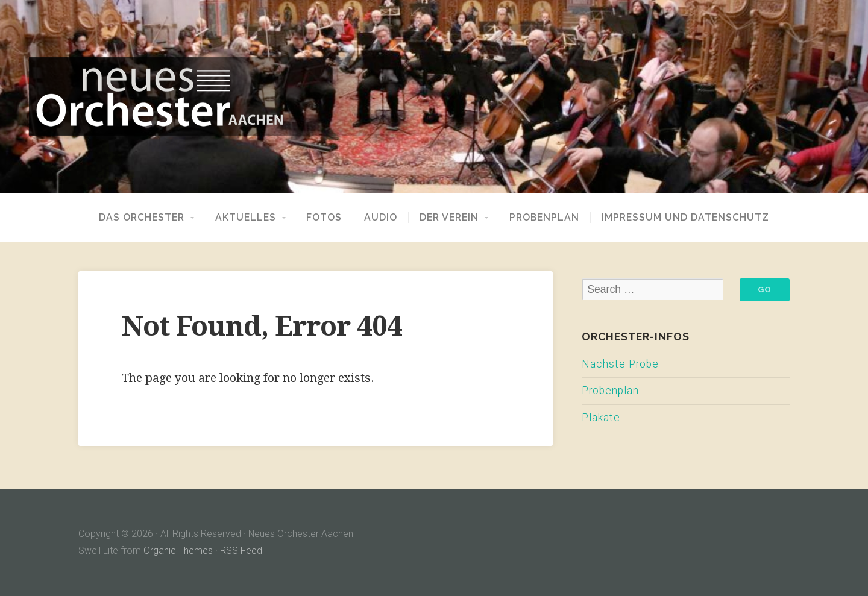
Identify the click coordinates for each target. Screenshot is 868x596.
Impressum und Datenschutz (685, 218)
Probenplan (544, 218)
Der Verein (449, 218)
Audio (381, 218)
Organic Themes (178, 551)
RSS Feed (241, 551)
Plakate (601, 418)
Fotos (324, 218)
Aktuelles (246, 218)
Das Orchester (142, 218)
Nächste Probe (620, 364)
